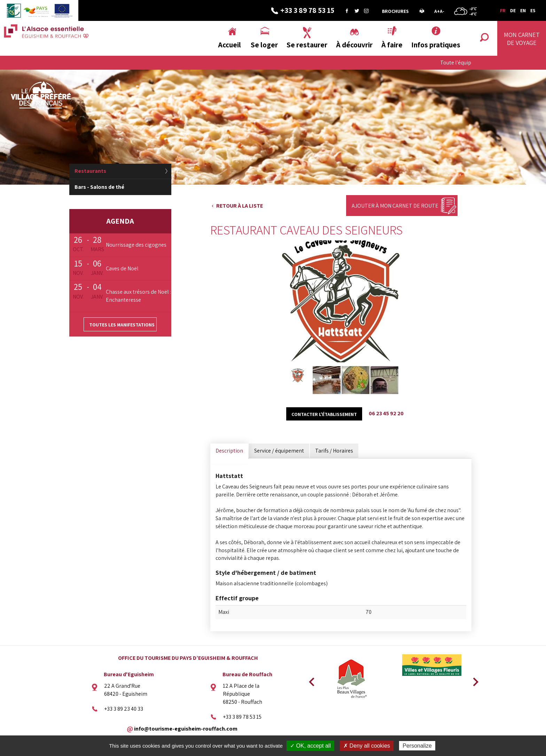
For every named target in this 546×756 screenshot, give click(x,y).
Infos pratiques (436, 45)
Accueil (229, 45)
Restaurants (90, 171)
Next (473, 680)
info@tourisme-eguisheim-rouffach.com (186, 728)
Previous (311, 680)
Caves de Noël (122, 268)
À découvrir (354, 45)
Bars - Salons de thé (99, 187)
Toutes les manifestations (122, 325)
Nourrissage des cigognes (136, 245)
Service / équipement (279, 451)
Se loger (264, 45)
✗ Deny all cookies (367, 746)
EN (523, 10)
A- (442, 11)
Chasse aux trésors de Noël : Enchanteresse (138, 296)
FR (503, 10)
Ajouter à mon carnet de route (395, 206)
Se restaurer (307, 45)
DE (513, 10)
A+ (437, 11)
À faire (392, 45)
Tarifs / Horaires (334, 451)
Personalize (417, 746)
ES (533, 10)
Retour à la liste (240, 206)
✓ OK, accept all (310, 746)
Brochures (395, 11)
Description (229, 451)
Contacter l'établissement (324, 414)
